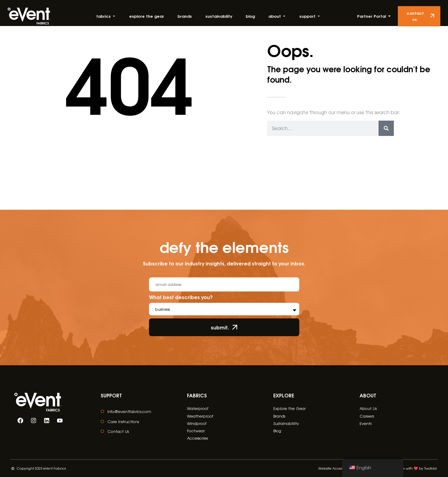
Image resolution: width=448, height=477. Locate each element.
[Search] (386, 128)
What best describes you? (181, 298)
